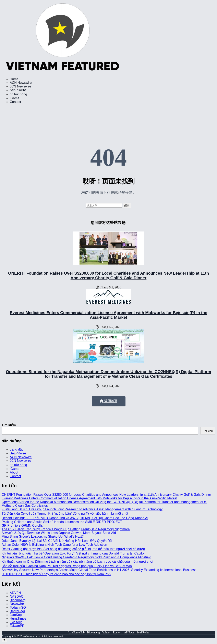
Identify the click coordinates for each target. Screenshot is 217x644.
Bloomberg (18, 600)
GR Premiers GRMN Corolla (22, 526)
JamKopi (16, 615)
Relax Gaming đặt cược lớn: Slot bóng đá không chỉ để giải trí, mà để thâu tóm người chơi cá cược (73, 549)
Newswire (17, 604)
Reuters (117, 633)
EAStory (16, 622)
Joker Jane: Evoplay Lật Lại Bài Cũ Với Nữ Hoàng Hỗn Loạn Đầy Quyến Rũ (57, 541)
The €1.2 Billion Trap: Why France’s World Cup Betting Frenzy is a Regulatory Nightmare (66, 529)
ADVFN (15, 593)
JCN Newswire (20, 86)
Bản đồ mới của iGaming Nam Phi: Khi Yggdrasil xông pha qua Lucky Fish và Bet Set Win (67, 566)
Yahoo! (106, 633)
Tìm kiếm (9, 425)
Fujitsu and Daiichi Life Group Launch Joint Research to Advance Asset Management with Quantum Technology (82, 509)
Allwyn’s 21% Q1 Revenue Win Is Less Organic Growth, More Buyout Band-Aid (59, 533)
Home (14, 79)
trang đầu (17, 449)
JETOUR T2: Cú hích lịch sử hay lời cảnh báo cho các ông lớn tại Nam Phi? (56, 574)
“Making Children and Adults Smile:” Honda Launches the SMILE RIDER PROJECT (62, 522)
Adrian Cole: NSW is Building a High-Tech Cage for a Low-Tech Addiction (54, 545)
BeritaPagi (17, 611)
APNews (129, 633)
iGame (15, 98)
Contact (15, 102)
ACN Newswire (21, 83)
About (14, 472)
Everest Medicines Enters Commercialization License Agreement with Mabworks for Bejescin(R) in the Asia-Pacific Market (108, 315)
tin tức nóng (18, 94)
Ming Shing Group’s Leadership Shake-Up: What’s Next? (43, 536)
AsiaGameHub (76, 633)
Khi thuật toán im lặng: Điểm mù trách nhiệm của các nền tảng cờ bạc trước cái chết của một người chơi (77, 562)
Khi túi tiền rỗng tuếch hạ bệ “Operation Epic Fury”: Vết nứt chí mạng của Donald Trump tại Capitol (73, 553)
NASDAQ (17, 597)
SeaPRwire (18, 90)
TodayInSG (18, 607)
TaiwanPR (17, 626)
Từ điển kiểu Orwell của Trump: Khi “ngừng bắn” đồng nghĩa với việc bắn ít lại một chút (65, 514)
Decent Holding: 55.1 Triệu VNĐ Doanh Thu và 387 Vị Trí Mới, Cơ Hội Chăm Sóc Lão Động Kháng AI (75, 518)
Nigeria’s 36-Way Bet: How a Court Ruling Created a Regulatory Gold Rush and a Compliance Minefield (76, 557)
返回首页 (109, 401)
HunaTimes (18, 618)
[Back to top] (4, 640)
